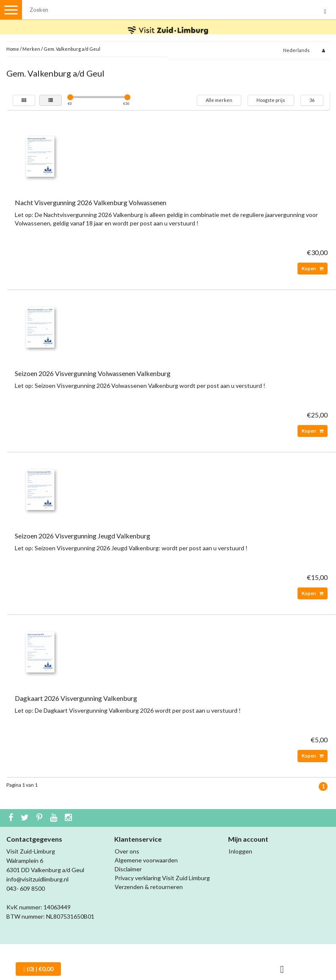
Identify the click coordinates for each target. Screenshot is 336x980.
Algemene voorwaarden (146, 860)
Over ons (127, 851)
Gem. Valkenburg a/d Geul (72, 49)
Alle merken (219, 100)
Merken (31, 49)
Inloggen (240, 851)
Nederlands (296, 50)
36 (312, 100)
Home (13, 49)
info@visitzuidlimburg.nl (37, 879)
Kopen (313, 268)
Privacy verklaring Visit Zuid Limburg (162, 878)
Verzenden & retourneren (149, 887)
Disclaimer (128, 869)
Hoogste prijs (271, 100)
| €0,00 (38, 969)
